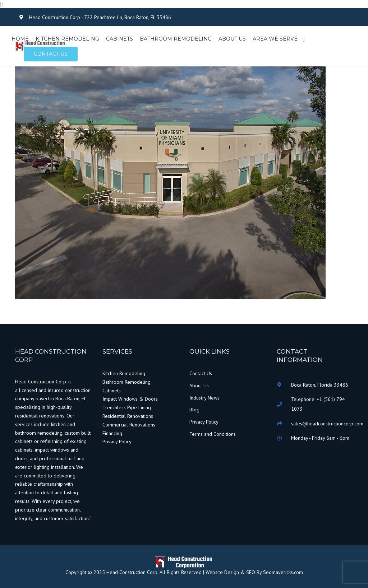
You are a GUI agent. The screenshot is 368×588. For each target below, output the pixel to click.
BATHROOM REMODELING (176, 39)
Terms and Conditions (213, 434)
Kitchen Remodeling (124, 373)
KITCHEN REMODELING (67, 39)
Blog (194, 410)
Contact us (51, 54)
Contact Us (201, 373)
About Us (199, 386)
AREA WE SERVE (275, 39)
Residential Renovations (128, 416)
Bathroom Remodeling (126, 382)
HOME (20, 39)
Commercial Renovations (129, 425)
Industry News (204, 398)
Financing (112, 433)
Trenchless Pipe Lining (127, 407)
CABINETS (119, 39)
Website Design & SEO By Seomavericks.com (254, 572)
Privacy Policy (117, 442)
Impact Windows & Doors (130, 399)
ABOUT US (232, 39)
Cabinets (112, 391)
